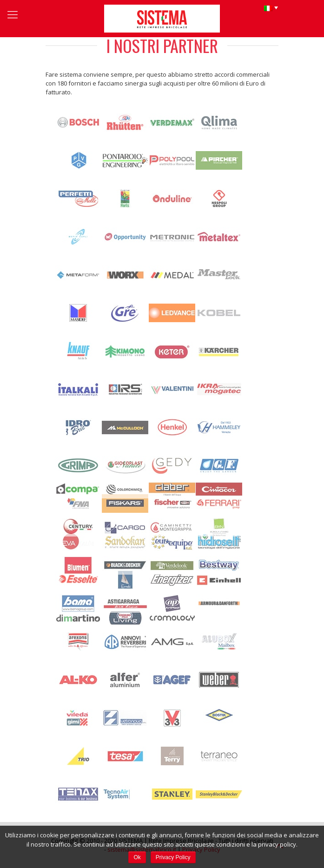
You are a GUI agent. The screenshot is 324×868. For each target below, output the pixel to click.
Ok (137, 857)
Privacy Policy (173, 857)
